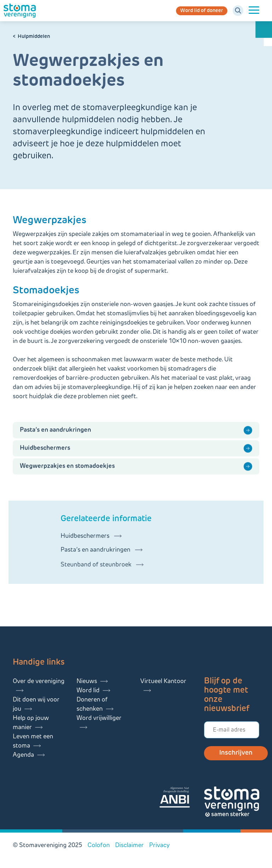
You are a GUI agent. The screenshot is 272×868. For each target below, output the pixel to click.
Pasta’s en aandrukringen (55, 436)
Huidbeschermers (45, 454)
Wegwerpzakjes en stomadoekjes (67, 472)
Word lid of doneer (202, 11)
